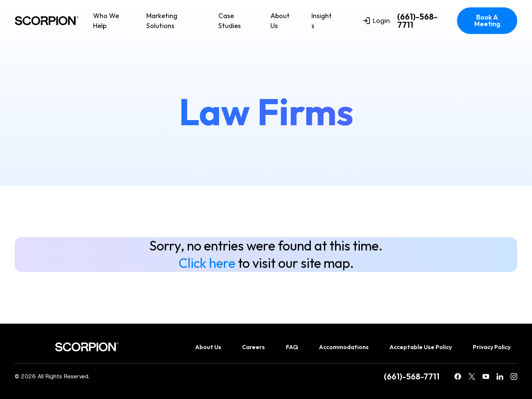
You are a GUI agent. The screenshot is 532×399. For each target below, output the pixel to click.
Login (376, 21)
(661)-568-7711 (417, 21)
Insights (322, 21)
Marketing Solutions (162, 21)
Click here (207, 263)
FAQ (292, 347)
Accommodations (344, 347)
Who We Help (106, 21)
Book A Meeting (487, 21)
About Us (280, 21)
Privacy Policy (492, 347)
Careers (253, 347)
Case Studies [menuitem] (230, 21)
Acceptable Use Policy (421, 347)
